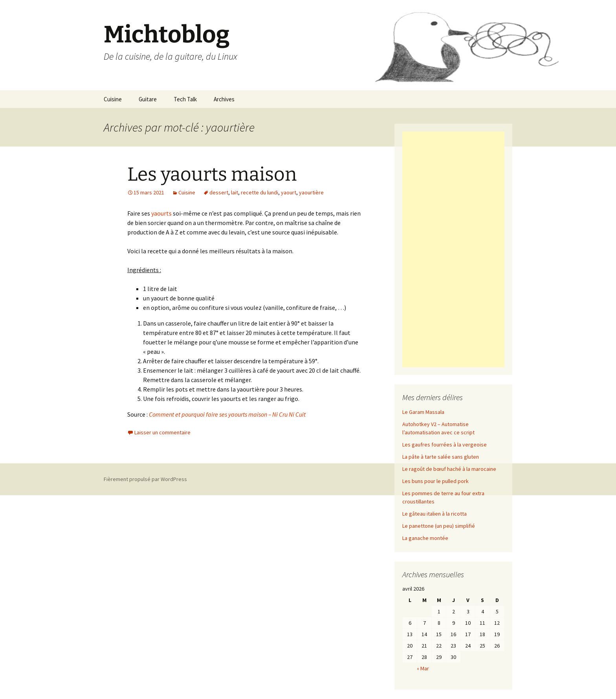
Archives (224, 99)
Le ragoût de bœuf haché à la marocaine (449, 469)
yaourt (289, 192)
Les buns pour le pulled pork (435, 481)
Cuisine (113, 99)
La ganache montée (425, 538)
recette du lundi (259, 192)
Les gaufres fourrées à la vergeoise (445, 445)
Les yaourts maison (212, 174)
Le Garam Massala (423, 412)
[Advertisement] (453, 249)
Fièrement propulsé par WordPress (145, 479)
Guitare (148, 99)
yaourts (161, 213)
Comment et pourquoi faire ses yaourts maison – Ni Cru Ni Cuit (227, 414)
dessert (219, 192)
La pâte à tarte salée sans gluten (441, 457)
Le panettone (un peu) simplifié (439, 526)
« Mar (423, 668)
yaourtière (311, 192)
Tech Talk (185, 99)
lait (235, 192)
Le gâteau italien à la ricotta (434, 514)
